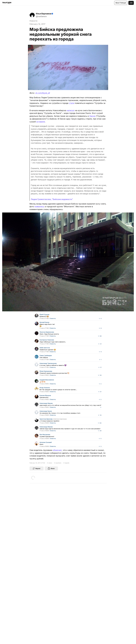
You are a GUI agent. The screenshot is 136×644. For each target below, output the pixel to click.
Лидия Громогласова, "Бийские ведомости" (52, 199)
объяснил (57, 450)
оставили (41, 122)
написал (71, 110)
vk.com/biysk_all (43, 93)
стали (72, 103)
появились (39, 207)
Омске (92, 116)
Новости (33, 21)
